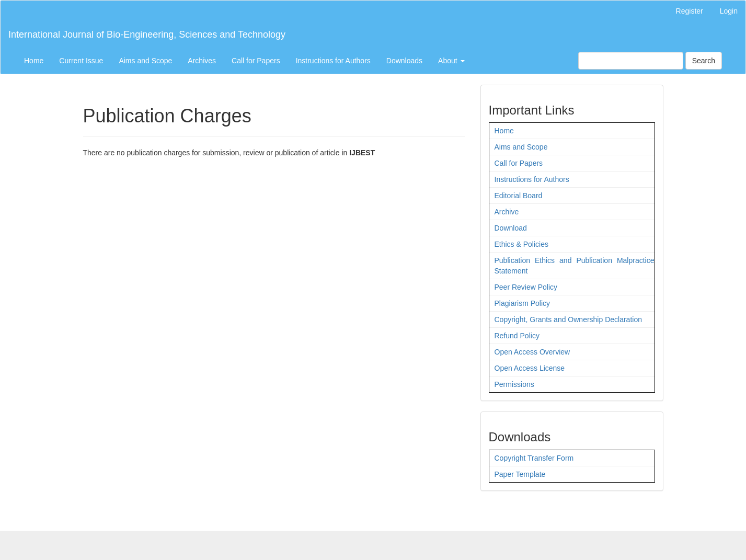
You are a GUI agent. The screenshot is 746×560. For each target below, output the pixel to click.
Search (704, 61)
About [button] (451, 61)
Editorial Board (519, 196)
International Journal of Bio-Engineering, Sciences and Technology (147, 35)
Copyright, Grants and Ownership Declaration (568, 319)
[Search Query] (631, 61)
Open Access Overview (532, 352)
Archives (202, 61)
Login (729, 11)
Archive (507, 212)
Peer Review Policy (526, 287)
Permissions (514, 384)
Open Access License (530, 368)
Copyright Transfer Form (534, 458)
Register (690, 11)
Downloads (404, 61)
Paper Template (520, 474)
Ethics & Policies (521, 244)
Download (511, 228)
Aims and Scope (145, 61)
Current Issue (81, 61)
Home (34, 61)
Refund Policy (517, 336)
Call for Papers (256, 61)
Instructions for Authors (333, 61)
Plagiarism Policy (523, 303)
